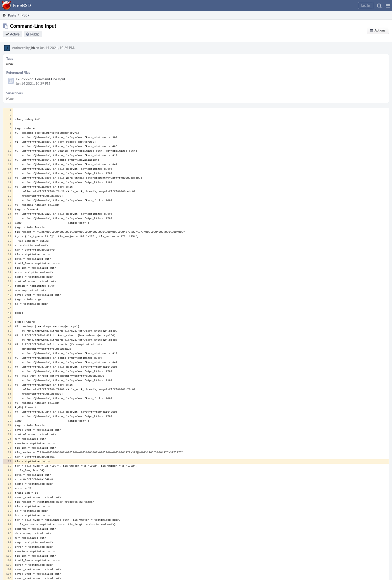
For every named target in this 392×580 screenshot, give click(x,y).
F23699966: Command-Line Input (40, 79)
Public (35, 34)
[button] (388, 5)
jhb (33, 48)
